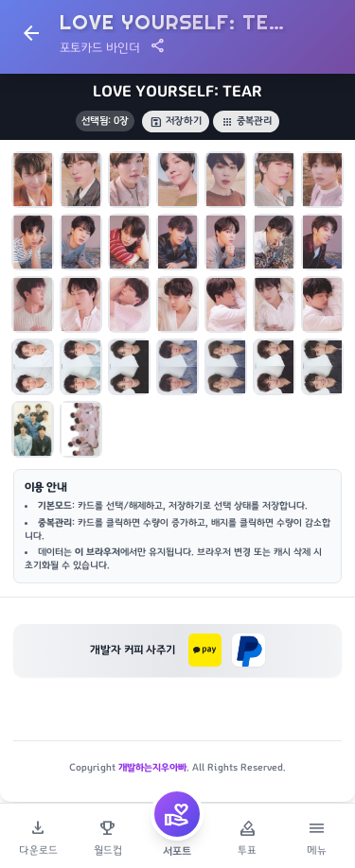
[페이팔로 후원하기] (248, 650)
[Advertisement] (177, 731)
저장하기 (176, 121)
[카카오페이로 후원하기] (205, 650)
